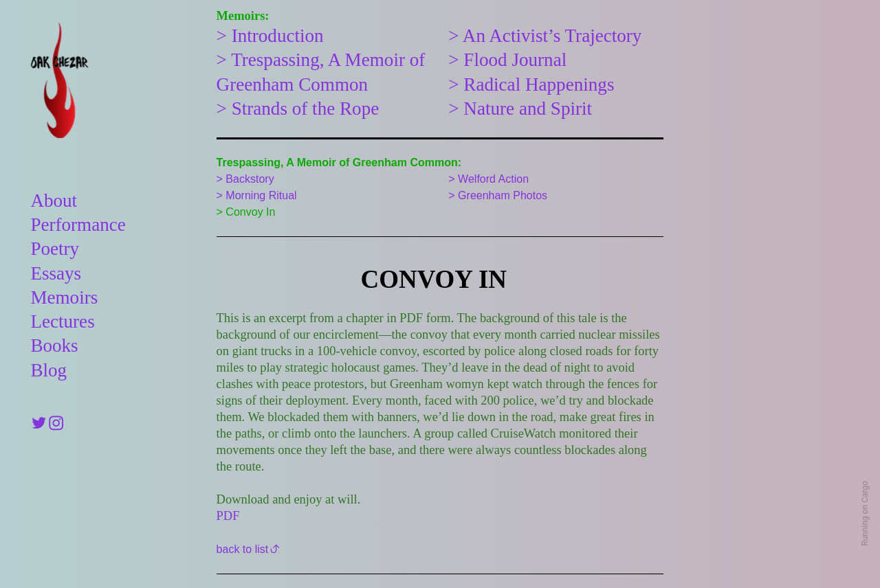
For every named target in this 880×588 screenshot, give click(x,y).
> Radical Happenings (531, 84)
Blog (48, 370)
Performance (78, 225)
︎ (39, 424)
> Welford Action (488, 179)
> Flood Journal (507, 60)
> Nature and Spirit (520, 109)
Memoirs (64, 297)
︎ (56, 424)
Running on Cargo (865, 513)
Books (54, 346)
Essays (56, 273)
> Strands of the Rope (298, 109)
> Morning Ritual (257, 195)
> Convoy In (246, 212)
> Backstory (245, 179)
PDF (228, 516)
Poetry (55, 249)
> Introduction (270, 36)
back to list (243, 549)
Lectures (62, 321)
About (54, 201)
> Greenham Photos (498, 195)
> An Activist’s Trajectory (545, 36)
